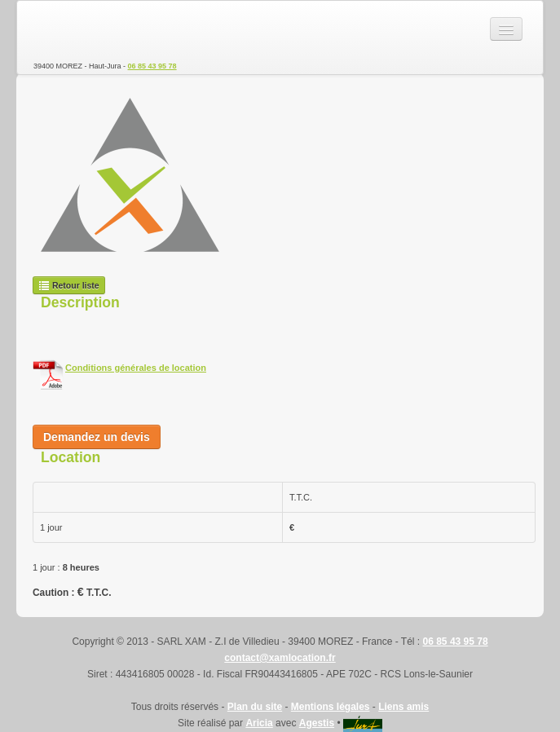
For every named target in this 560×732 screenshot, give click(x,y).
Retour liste (69, 285)
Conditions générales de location (136, 368)
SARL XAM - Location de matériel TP (90, 29)
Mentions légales (331, 707)
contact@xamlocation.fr (280, 658)
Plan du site (255, 707)
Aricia (259, 723)
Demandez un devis (97, 437)
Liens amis (403, 707)
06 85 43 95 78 (152, 66)
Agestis (317, 723)
